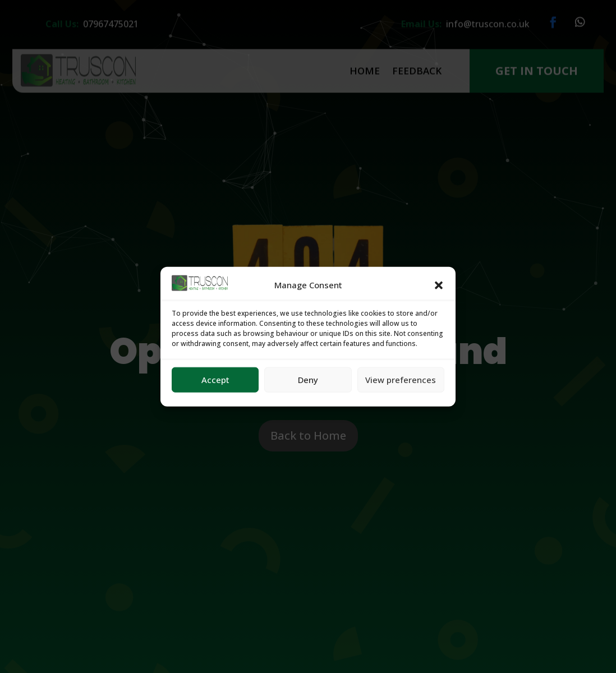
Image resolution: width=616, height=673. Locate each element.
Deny (308, 380)
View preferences (401, 380)
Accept (215, 380)
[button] (439, 285)
